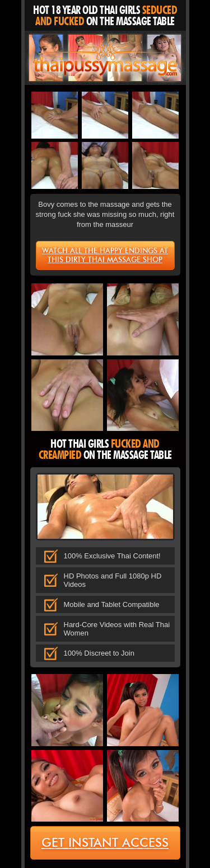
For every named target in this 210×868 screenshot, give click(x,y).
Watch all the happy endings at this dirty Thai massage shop (105, 255)
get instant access (105, 843)
